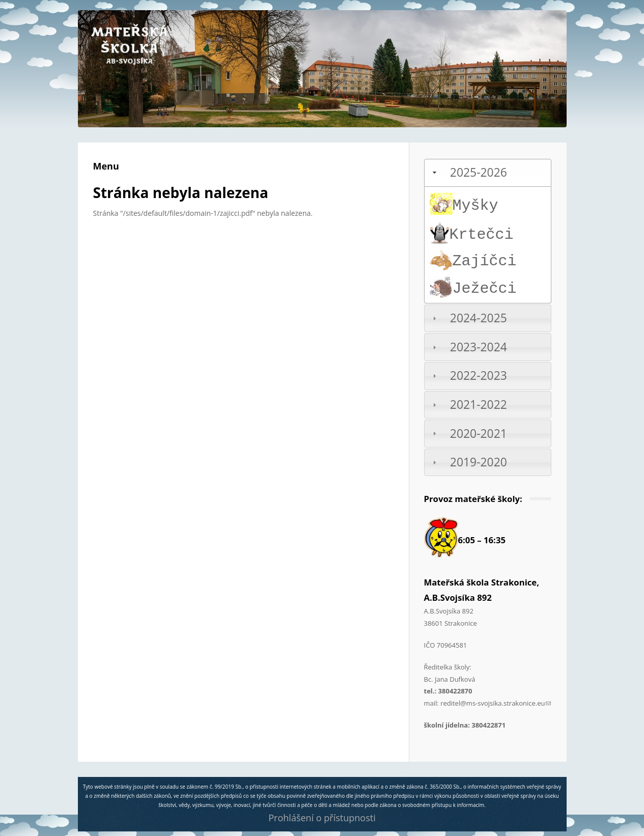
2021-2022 (479, 405)
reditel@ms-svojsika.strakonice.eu (496, 703)
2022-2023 (479, 375)
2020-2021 (479, 434)
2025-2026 (479, 172)
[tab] (488, 173)
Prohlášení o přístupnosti (322, 818)
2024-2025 (479, 318)
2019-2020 (479, 462)
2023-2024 (479, 347)
